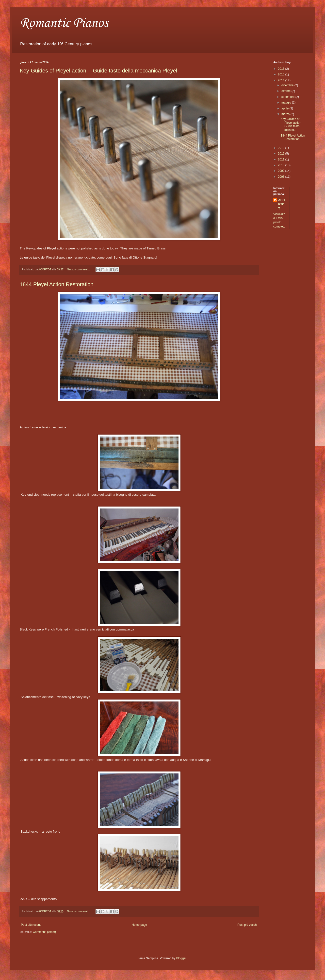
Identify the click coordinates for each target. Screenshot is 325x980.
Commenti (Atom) (44, 932)
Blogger (181, 958)
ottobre (286, 91)
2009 (282, 171)
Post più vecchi (247, 925)
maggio (287, 103)
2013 (282, 148)
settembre (288, 97)
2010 (282, 165)
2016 (282, 69)
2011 (282, 159)
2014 (282, 80)
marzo (286, 114)
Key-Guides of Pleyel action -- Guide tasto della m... (292, 124)
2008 (282, 177)
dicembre (288, 85)
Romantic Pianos (64, 23)
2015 (282, 74)
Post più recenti (31, 925)
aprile (285, 108)
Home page (139, 925)
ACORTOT (282, 204)
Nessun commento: (79, 269)
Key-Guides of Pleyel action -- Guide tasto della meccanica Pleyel (98, 71)
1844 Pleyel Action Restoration (57, 284)
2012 (282, 154)
